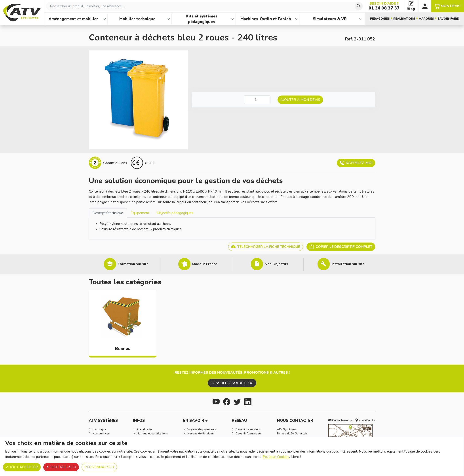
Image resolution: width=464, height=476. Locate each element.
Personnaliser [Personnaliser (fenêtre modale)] (99, 467)
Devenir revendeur (248, 429)
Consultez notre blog (232, 383)
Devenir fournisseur (249, 434)
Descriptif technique (108, 213)
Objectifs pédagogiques (175, 213)
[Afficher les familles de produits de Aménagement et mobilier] (104, 19)
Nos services (101, 434)
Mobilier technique (137, 19)
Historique (99, 429)
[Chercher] (359, 6)
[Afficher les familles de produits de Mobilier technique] (168, 19)
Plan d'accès (365, 420)
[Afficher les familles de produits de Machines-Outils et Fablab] (297, 19)
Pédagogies (380, 19)
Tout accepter (22, 467)
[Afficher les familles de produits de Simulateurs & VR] (361, 19)
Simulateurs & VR (330, 19)
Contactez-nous (340, 420)
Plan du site (144, 429)
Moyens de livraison (200, 434)
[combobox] (205, 6)
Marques (426, 19)
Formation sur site (133, 264)
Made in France (205, 264)
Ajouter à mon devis (300, 100)
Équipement (140, 213)
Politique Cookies (276, 457)
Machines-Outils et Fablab (266, 19)
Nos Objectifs (276, 264)
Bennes (123, 349)
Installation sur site (348, 264)
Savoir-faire (448, 19)
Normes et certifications (152, 434)
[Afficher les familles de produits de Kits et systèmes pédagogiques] (232, 19)
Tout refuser (61, 467)
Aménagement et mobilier (73, 19)
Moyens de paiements (202, 429)
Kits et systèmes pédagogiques (202, 19)
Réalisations (404, 19)
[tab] (108, 213)
